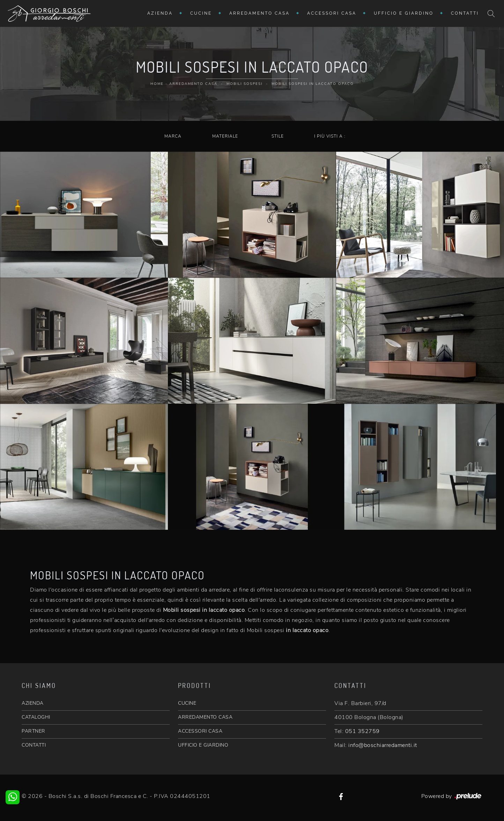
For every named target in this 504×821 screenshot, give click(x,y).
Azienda (160, 13)
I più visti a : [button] (330, 136)
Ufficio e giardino (404, 13)
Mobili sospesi (244, 84)
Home (157, 84)
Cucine (201, 13)
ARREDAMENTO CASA (205, 717)
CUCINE (187, 703)
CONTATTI (34, 745)
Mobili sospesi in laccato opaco (313, 84)
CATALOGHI (36, 717)
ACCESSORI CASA (200, 731)
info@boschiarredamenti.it (383, 745)
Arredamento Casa (260, 13)
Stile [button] (278, 136)
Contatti (465, 13)
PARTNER (34, 731)
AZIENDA (33, 703)
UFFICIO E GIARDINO (203, 745)
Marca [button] (173, 136)
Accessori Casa (332, 13)
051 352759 (362, 731)
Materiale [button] (225, 136)
